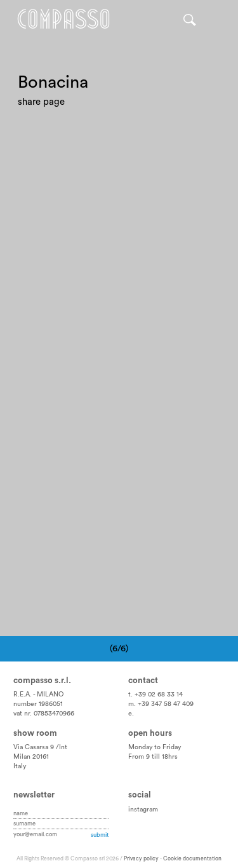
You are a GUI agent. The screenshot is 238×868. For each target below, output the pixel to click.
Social (140, 795)
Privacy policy (141, 859)
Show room (35, 733)
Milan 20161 (31, 757)
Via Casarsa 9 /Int (40, 747)
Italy (20, 766)
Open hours (150, 733)
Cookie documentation (192, 859)
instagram (143, 810)
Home (63, 19)
